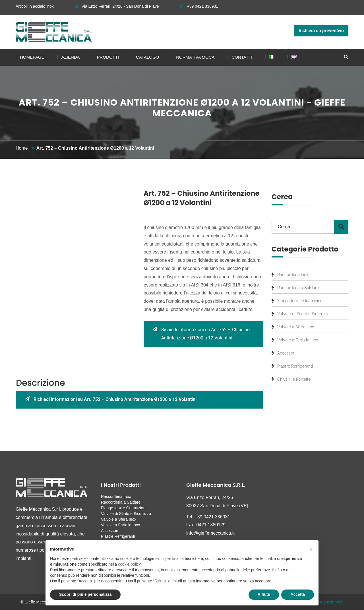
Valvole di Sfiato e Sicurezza (303, 314)
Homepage (32, 57)
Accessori (286, 353)
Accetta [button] (298, 594)
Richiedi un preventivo (321, 31)
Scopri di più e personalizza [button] (85, 594)
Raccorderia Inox (293, 275)
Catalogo (147, 57)
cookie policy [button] (129, 564)
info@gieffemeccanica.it (210, 533)
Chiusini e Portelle (294, 379)
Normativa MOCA (195, 57)
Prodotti (108, 57)
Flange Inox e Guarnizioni (300, 301)
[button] (311, 549)
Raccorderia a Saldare (298, 288)
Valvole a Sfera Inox (296, 327)
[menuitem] (270, 57)
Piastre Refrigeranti (295, 366)
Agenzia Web (332, 602)
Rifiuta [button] (264, 594)
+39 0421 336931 (199, 6)
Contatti (242, 57)
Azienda (71, 57)
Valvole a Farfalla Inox (298, 340)
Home (22, 148)
